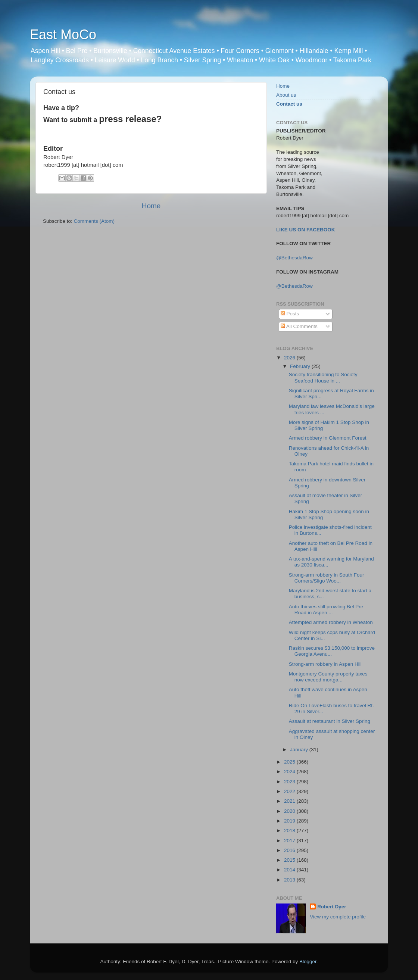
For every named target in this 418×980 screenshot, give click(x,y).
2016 (290, 850)
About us (286, 95)
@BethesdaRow (294, 258)
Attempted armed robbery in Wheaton (331, 622)
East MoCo (63, 35)
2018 (290, 831)
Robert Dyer (332, 907)
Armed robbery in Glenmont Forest (328, 438)
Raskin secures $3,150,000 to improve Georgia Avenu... (332, 651)
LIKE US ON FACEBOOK (306, 230)
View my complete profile (338, 917)
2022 (290, 791)
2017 (290, 841)
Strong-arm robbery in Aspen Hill (325, 664)
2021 (290, 801)
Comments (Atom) (94, 221)
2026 (290, 358)
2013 (290, 880)
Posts (290, 314)
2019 (290, 821)
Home (151, 206)
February (301, 366)
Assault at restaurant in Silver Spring (330, 721)
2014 (290, 870)
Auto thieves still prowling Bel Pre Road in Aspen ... (326, 610)
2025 (290, 762)
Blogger (308, 962)
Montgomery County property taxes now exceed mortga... (328, 677)
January (300, 750)
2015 (290, 860)
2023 (290, 782)
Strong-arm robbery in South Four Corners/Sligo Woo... (327, 578)
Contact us (289, 104)
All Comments (299, 326)
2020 (290, 811)
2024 (290, 772)
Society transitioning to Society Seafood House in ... (323, 377)
